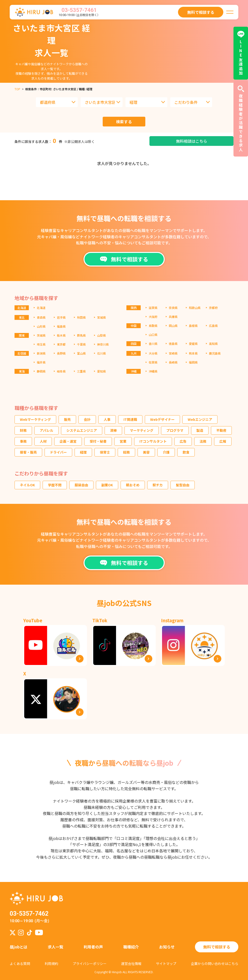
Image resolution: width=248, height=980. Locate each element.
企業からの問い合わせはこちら (215, 963)
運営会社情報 (131, 963)
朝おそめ (133, 485)
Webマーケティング (35, 419)
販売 (67, 419)
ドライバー (58, 452)
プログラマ (175, 430)
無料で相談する (217, 947)
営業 (123, 441)
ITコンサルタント (153, 441)
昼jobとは (19, 947)
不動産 (221, 430)
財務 (23, 430)
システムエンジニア (82, 430)
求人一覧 (55, 947)
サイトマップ (166, 963)
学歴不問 (55, 485)
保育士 (105, 452)
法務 (203, 441)
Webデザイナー (162, 419)
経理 (83, 452)
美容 (146, 452)
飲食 (186, 452)
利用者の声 (93, 947)
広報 (223, 441)
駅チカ (158, 485)
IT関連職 (130, 419)
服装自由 (81, 485)
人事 (107, 419)
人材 (43, 441)
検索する (124, 122)
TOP (17, 89)
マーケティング (142, 430)
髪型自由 (183, 485)
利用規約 (51, 963)
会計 (87, 419)
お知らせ (167, 947)
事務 (23, 441)
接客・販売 (28, 452)
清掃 (113, 430)
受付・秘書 (98, 441)
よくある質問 (20, 963)
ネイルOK (27, 485)
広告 (183, 441)
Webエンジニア (200, 419)
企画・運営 (68, 441)
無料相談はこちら (192, 141)
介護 (166, 452)
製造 (200, 430)
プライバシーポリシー (90, 963)
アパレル (46, 430)
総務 (126, 452)
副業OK (107, 485)
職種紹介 (131, 947)
